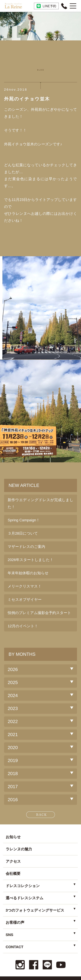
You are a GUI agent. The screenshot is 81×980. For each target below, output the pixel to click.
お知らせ (13, 837)
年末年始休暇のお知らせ (28, 573)
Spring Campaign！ (24, 520)
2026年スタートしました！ (31, 560)
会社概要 (13, 874)
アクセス (13, 861)
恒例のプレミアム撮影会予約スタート (39, 613)
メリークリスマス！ (25, 586)
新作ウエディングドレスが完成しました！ (40, 503)
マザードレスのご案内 (26, 547)
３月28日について (23, 533)
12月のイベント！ (23, 626)
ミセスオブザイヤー (25, 599)
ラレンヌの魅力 (19, 849)
